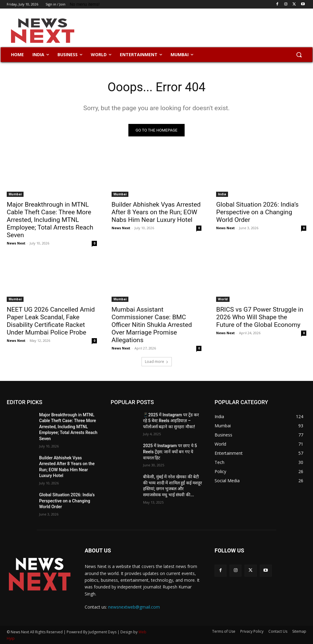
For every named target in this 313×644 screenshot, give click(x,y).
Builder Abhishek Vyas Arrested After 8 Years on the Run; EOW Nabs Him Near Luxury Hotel (156, 212)
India (222, 194)
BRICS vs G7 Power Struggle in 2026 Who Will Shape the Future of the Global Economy (260, 317)
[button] (299, 55)
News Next (16, 243)
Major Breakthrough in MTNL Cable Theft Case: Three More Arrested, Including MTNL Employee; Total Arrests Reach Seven (50, 219)
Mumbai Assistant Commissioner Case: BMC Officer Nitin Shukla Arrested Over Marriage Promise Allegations (152, 325)
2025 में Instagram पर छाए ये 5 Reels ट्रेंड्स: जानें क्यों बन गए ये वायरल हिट (170, 452)
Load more (157, 362)
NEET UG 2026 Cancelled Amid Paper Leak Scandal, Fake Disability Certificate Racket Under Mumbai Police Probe (51, 321)
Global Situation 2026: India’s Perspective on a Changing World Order (257, 212)
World (223, 299)
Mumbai (15, 194)
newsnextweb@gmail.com (134, 607)
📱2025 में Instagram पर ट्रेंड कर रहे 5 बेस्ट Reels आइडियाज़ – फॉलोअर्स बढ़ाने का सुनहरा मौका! (171, 421)
